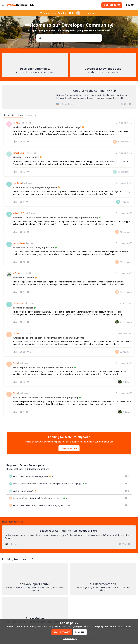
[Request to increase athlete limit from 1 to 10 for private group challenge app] (50, 484)
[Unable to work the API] (26, 491)
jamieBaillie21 (19, 153)
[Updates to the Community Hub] (69, 97)
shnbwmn (18, 333)
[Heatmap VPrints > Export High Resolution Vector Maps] (40, 498)
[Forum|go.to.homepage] (20, 5)
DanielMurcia (19, 243)
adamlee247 (19, 213)
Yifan (15, 363)
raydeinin (18, 183)
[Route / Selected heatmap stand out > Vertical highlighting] (41, 505)
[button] (69, 639)
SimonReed (18, 303)
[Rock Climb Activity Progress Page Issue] (33, 476)
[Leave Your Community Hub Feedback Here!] (69, 537)
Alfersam (17, 273)
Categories (30, 115)
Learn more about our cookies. (118, 626)
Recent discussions (13, 115)
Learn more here (69, 448)
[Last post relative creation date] (125, 142)
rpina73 (17, 123)
